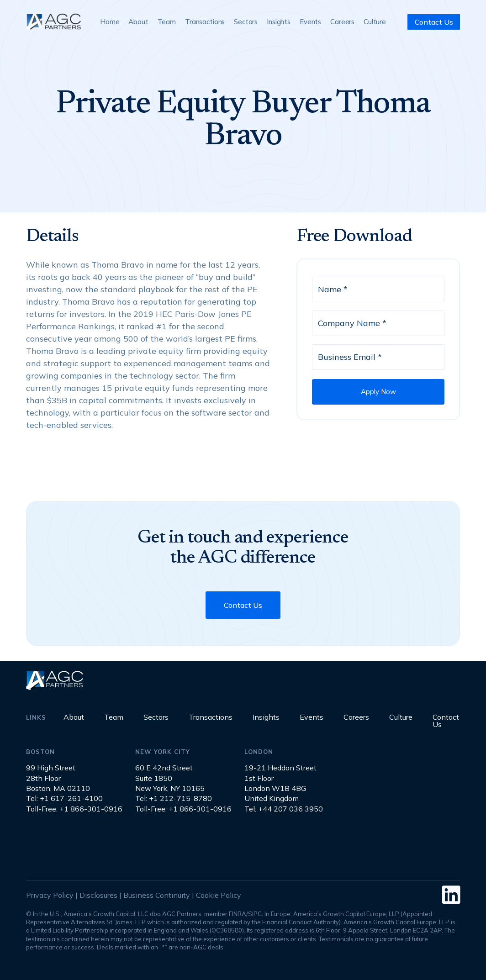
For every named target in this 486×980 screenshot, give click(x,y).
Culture (375, 22)
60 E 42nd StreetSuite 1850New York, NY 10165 (170, 778)
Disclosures (98, 895)
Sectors (246, 22)
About (138, 22)
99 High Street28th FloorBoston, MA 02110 (58, 778)
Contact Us (434, 22)
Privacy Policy (50, 895)
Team (167, 22)
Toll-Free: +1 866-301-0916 (74, 809)
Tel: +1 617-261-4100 (64, 798)
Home (110, 22)
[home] (53, 22)
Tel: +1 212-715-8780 (174, 798)
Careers (342, 22)
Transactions (205, 22)
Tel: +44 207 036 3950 (284, 809)
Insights (279, 22)
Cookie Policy (219, 895)
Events (310, 22)
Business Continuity (157, 895)
